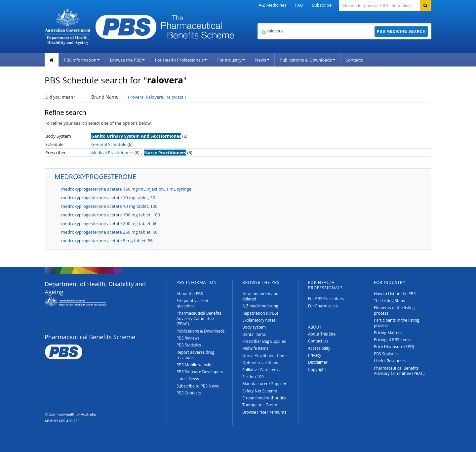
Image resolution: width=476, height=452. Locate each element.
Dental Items (254, 334)
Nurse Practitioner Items (265, 356)
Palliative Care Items (261, 370)
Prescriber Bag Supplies (264, 341)
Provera (136, 97)
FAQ (299, 5)
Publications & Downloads (307, 60)
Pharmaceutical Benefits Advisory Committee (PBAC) (199, 319)
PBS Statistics (189, 345)
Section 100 (253, 377)
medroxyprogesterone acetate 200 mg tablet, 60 (109, 223)
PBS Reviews (188, 338)
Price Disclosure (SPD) (394, 347)
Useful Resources (390, 361)
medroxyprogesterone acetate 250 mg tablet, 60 (109, 232)
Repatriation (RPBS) (260, 313)
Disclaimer (318, 362)
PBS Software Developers (200, 372)
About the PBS (190, 294)
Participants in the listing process (397, 323)
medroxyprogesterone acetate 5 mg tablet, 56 (107, 241)
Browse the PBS (127, 60)
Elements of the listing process (394, 310)
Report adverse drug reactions (195, 355)
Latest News (188, 379)
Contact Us (318, 341)
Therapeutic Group (260, 405)
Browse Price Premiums (264, 412)
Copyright (317, 369)
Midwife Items (255, 348)
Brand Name (105, 97)
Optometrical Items (260, 362)
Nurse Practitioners (165, 153)
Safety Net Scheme (260, 391)
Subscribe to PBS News (198, 386)
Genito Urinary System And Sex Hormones (136, 136)
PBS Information (82, 60)
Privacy (315, 355)
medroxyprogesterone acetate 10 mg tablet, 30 (108, 198)
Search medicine (257, 23)
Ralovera (155, 97)
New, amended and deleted (260, 296)
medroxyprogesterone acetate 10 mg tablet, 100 (109, 206)
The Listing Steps (389, 301)
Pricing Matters (388, 333)
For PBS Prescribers (326, 299)
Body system (254, 327)
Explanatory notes (259, 320)
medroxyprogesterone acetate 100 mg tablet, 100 (111, 215)
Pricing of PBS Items (392, 340)
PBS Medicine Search (401, 31)
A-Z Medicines (272, 5)
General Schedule (109, 144)
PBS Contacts (189, 393)
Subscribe (322, 5)
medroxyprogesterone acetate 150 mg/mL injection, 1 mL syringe (126, 189)
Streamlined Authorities (264, 398)
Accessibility (319, 348)
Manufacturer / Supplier (264, 384)
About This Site (322, 334)
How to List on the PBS (395, 294)
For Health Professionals (181, 60)
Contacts (354, 60)
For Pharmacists (323, 306)
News (262, 60)
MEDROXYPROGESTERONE (95, 177)
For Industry (231, 60)
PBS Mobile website (195, 365)
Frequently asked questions (192, 303)
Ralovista (175, 97)
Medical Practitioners (112, 153)
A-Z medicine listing (260, 306)
